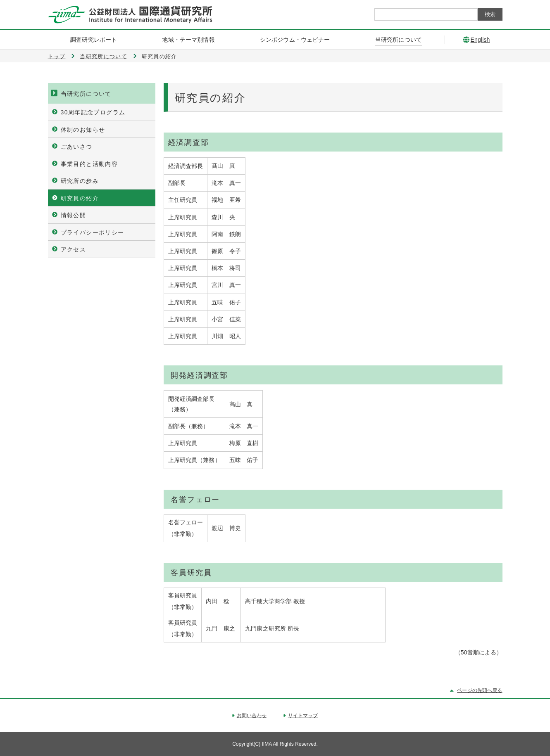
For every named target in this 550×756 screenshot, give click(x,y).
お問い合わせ (252, 716)
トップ (57, 56)
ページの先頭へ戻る (480, 690)
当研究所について (103, 56)
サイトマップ (303, 716)
